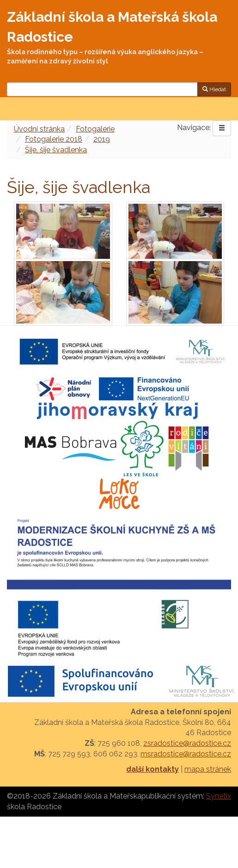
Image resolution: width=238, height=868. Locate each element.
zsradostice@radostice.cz (187, 743)
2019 (102, 139)
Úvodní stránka (39, 129)
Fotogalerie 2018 (54, 139)
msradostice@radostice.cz (186, 754)
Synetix (219, 796)
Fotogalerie (95, 129)
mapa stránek (208, 769)
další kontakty (153, 769)
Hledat (214, 89)
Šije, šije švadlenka (56, 150)
